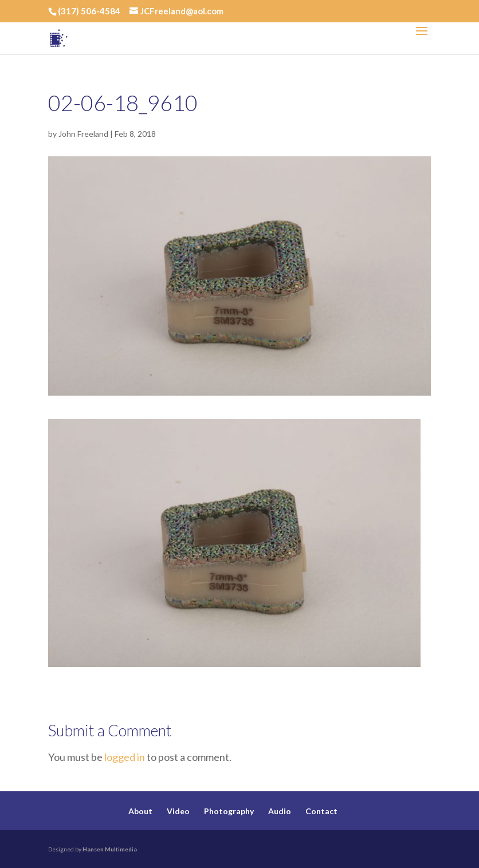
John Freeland (83, 134)
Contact (321, 811)
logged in (125, 757)
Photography (229, 811)
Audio (280, 811)
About (140, 811)
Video (178, 811)
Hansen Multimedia (110, 849)
